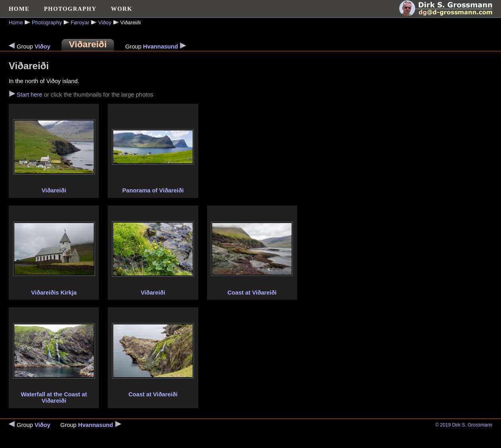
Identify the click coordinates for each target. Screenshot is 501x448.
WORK (122, 9)
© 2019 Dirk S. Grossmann (464, 425)
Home (16, 22)
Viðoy (105, 22)
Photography (47, 22)
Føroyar (80, 22)
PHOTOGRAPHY (70, 9)
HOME (19, 9)
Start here (29, 95)
